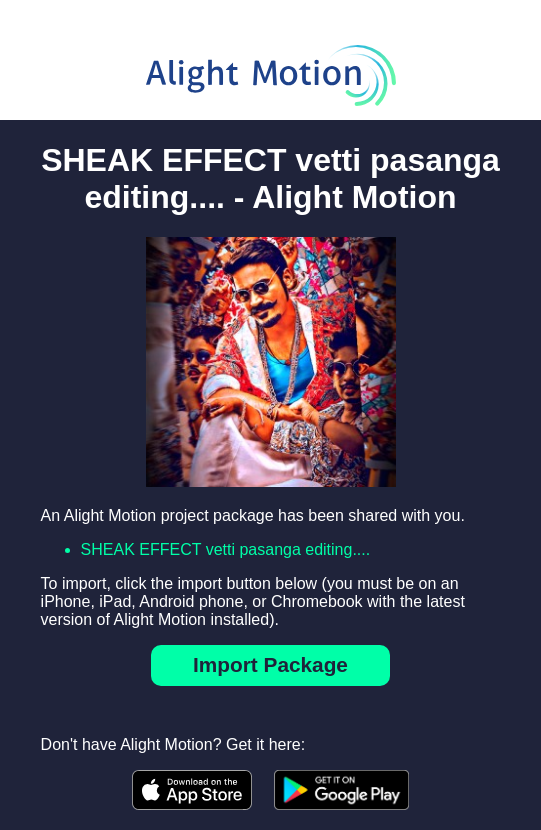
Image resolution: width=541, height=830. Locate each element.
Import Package (270, 664)
